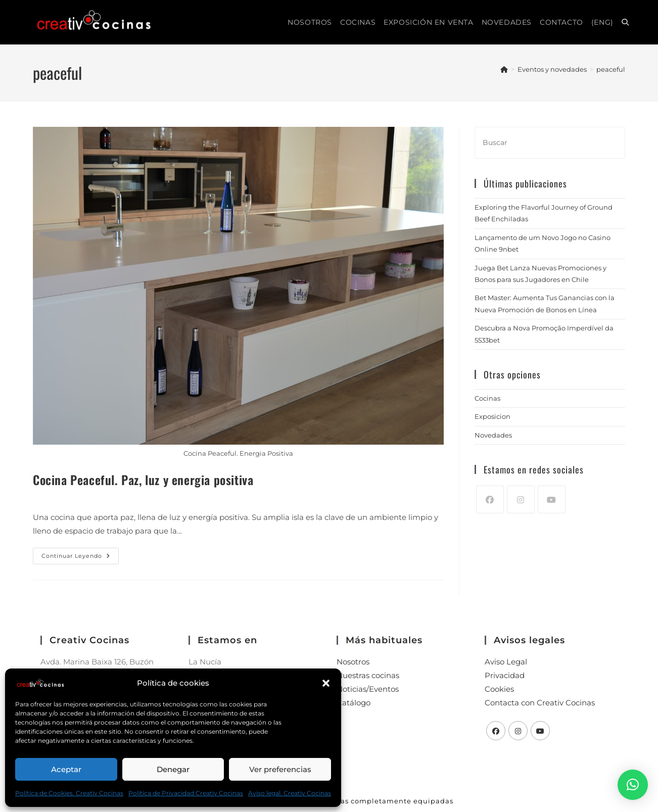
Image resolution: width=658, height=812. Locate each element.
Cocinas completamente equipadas (386, 801)
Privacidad (505, 675)
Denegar (173, 769)
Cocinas (487, 398)
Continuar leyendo (80, 554)
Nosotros (353, 662)
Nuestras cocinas (368, 675)
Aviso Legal (506, 662)
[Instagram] (521, 499)
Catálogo (354, 703)
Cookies (499, 689)
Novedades (493, 435)
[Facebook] (490, 499)
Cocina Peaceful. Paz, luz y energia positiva (143, 480)
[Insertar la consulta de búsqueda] (550, 143)
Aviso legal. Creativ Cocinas (290, 793)
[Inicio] (504, 69)
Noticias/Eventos (368, 689)
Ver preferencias (280, 769)
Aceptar (66, 769)
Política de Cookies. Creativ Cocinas (69, 793)
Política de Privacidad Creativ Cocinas (186, 793)
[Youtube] (552, 499)
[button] (326, 683)
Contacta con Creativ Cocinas (540, 703)
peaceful (611, 69)
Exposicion (492, 416)
